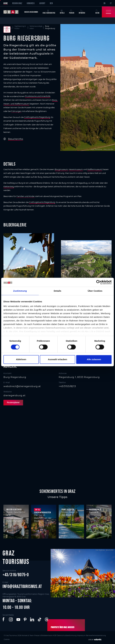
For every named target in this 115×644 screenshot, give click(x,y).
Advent (42, 3)
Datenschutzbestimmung (59, 635)
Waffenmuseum (95, 169)
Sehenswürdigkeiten (42, 512)
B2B (51, 3)
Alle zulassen (94, 359)
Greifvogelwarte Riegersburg (37, 117)
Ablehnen (21, 359)
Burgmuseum (61, 169)
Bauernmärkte (95, 509)
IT (111, 3)
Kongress (31, 3)
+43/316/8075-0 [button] (16, 575)
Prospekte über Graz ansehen (61, 627)
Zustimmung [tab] (20, 291)
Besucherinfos (16, 139)
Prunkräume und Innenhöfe (38, 96)
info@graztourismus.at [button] (22, 586)
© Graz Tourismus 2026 (11, 635)
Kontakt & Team (25, 635)
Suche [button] (97, 12)
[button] (4, 620)
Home (6, 3)
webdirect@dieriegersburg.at (22, 386)
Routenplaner (13, 402)
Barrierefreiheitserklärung (86, 635)
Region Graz (17, 3)
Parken (72, 12)
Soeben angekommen (31, 12)
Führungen (16, 111)
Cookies (98, 635)
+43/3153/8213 (67, 386)
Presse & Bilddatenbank (39, 635)
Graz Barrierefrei (49, 12)
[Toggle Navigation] (108, 12)
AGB (49, 635)
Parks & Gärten (68, 509)
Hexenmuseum (76, 169)
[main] (57, 248)
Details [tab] (57, 291)
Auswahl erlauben (57, 359)
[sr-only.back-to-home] (13, 12)
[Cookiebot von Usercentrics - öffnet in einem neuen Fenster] (98, 282)
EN (105, 3)
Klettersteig (9, 187)
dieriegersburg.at (14, 395)
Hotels (62, 12)
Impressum (73, 635)
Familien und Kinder (26, 196)
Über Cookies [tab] (95, 291)
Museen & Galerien (14, 509)
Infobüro (82, 12)
